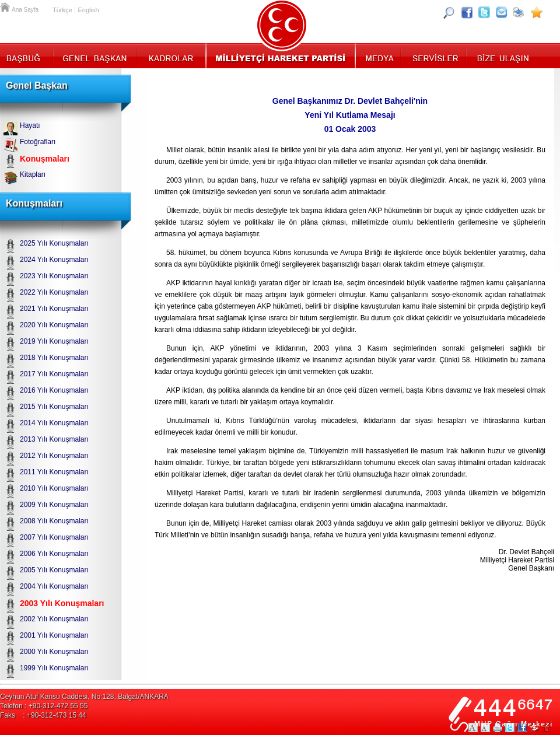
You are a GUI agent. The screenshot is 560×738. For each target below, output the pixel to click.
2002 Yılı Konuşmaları (54, 619)
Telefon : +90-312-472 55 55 (44, 706)
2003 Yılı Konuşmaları (62, 603)
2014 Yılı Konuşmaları (54, 423)
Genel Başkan (95, 55)
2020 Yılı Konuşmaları (54, 325)
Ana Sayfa (6, 6)
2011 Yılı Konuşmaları (54, 472)
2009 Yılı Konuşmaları (54, 505)
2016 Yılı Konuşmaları (54, 390)
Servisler (434, 55)
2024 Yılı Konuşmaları (54, 260)
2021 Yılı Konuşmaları (54, 309)
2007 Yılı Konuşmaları (54, 537)
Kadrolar (171, 55)
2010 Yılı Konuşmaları (54, 488)
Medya (379, 55)
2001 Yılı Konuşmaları (54, 635)
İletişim (502, 55)
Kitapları (33, 174)
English (88, 10)
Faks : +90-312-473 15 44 (43, 715)
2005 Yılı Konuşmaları (54, 570)
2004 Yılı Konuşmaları (54, 586)
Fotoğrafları (38, 142)
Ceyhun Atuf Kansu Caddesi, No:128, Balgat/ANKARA (84, 697)
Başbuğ (27, 55)
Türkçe (62, 10)
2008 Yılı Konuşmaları (54, 521)
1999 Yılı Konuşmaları (54, 668)
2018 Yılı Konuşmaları (54, 358)
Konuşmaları (45, 159)
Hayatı (30, 125)
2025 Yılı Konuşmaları (54, 243)
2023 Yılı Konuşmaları (54, 276)
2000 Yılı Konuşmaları (54, 652)
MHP (280, 55)
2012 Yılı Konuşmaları (54, 456)
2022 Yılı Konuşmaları (54, 292)
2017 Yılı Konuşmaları (54, 374)
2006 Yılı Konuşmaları (54, 554)
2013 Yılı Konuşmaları (54, 439)
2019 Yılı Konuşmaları (54, 341)
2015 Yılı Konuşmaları (54, 407)
